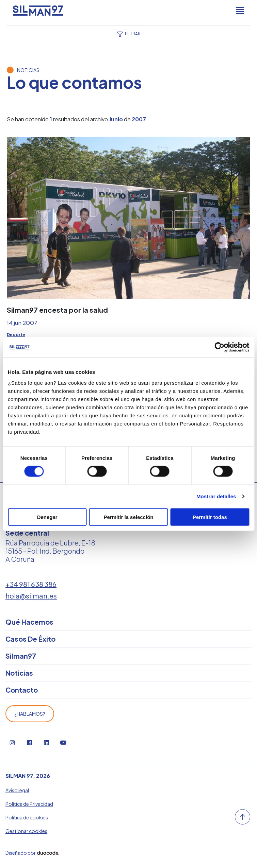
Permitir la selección (129, 517)
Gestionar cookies (26, 831)
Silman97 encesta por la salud (57, 310)
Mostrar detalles (216, 496)
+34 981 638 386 (31, 584)
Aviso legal (17, 790)
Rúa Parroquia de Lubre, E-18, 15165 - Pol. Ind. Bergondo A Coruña (51, 551)
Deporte (16, 335)
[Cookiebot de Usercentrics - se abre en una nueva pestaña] (219, 347)
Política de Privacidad (29, 804)
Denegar (47, 517)
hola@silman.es (31, 596)
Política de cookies (27, 817)
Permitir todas (210, 517)
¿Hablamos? (30, 714)
